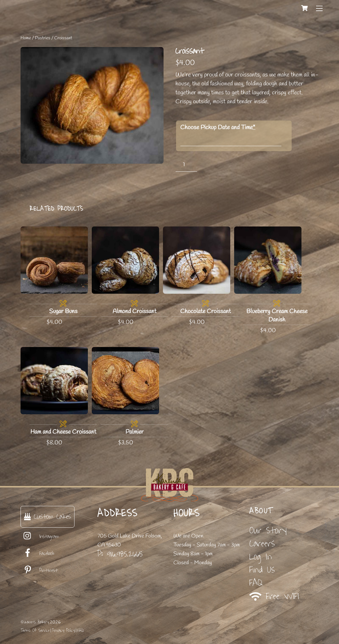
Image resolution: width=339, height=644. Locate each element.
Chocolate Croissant (206, 311)
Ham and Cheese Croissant (63, 432)
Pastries (43, 38)
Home (26, 38)
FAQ (256, 583)
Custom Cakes (48, 516)
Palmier (134, 432)
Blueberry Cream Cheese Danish (277, 316)
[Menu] (319, 8)
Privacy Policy (63, 630)
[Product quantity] (186, 165)
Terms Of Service (35, 630)
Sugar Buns (63, 311)
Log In (261, 557)
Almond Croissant (134, 311)
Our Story (268, 530)
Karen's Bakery (37, 622)
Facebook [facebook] (38, 554)
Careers (262, 544)
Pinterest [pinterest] (39, 570)
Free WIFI (274, 596)
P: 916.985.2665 (120, 554)
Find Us (262, 570)
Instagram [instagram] (40, 537)
